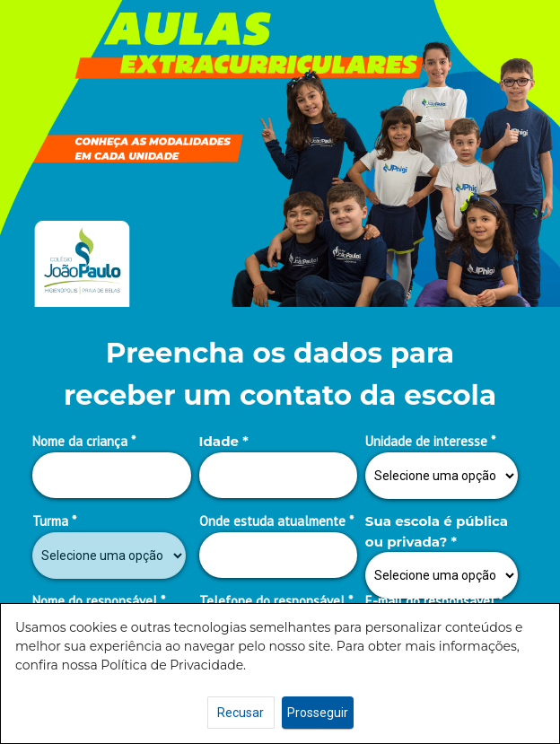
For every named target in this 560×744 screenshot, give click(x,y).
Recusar (241, 713)
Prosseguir (318, 713)
